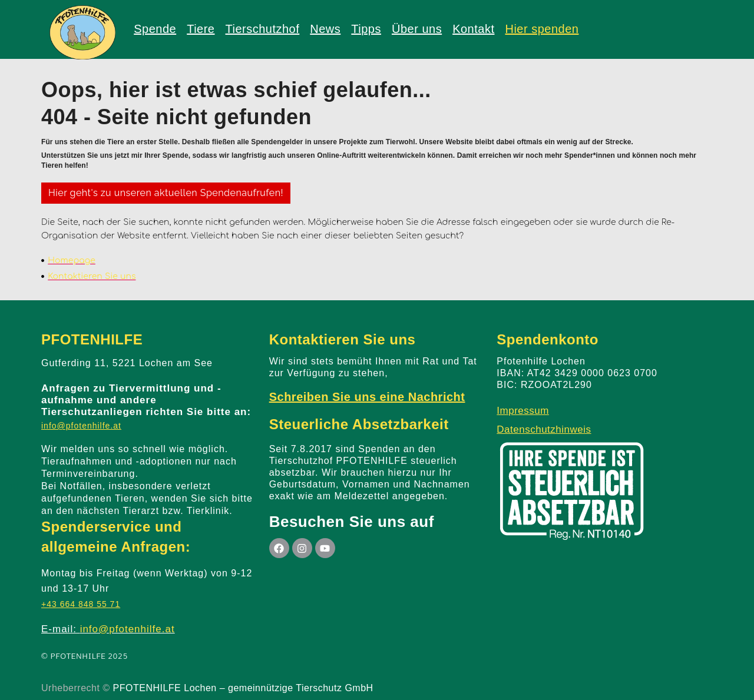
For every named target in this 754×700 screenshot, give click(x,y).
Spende (155, 29)
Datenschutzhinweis (544, 429)
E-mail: (108, 629)
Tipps (366, 29)
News (325, 29)
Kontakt (473, 29)
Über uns (417, 29)
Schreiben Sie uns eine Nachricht (367, 397)
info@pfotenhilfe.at (81, 426)
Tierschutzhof (262, 29)
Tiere (201, 29)
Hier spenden (542, 29)
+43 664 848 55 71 (81, 604)
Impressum (523, 411)
